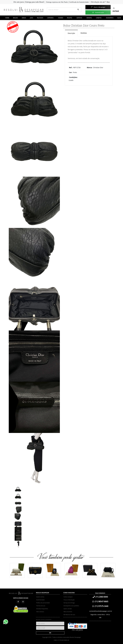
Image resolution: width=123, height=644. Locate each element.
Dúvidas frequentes (42, 609)
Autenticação (98, 12)
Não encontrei (68, 612)
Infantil (89, 18)
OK (50, 633)
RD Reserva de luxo (69, 615)
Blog (119, 18)
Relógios (40, 18)
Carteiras (50, 18)
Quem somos (40, 597)
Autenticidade (40, 600)
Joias (31, 18)
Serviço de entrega (69, 603)
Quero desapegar (98, 7)
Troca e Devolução (69, 600)
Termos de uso (41, 606)
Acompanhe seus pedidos (71, 606)
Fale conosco (40, 612)
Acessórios (110, 18)
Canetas (99, 18)
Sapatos (79, 18)
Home (7, 18)
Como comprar (68, 597)
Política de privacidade (43, 603)
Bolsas (15, 18)
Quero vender (68, 609)
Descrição (71, 33)
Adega (24, 18)
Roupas (70, 18)
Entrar (116, 10)
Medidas (84, 33)
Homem (61, 18)
